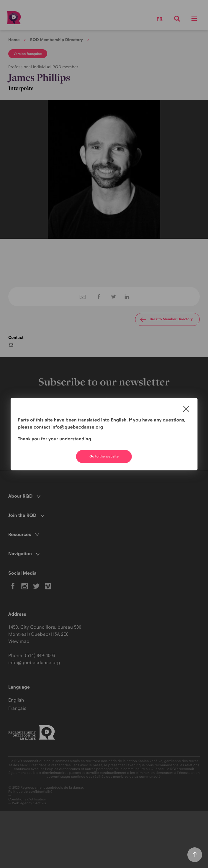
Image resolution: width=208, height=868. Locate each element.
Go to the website (104, 456)
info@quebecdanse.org (77, 427)
